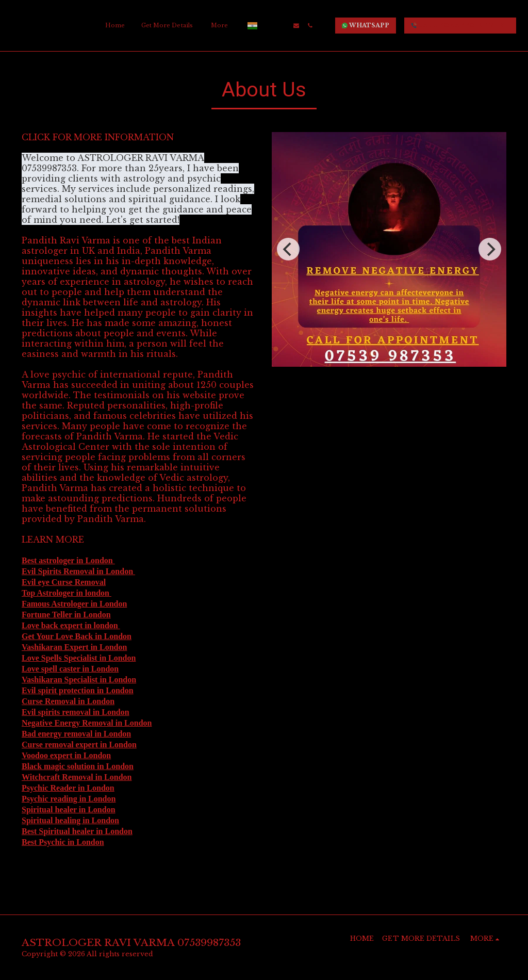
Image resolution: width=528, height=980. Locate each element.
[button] (268, 26)
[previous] (288, 249)
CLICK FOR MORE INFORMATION (99, 137)
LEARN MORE (54, 540)
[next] (490, 249)
